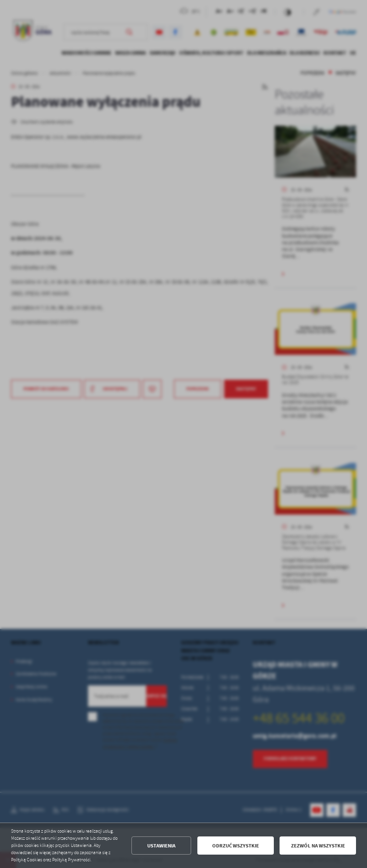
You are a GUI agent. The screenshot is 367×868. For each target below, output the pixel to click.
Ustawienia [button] (161, 846)
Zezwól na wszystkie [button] (318, 846)
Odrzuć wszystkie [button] (236, 846)
